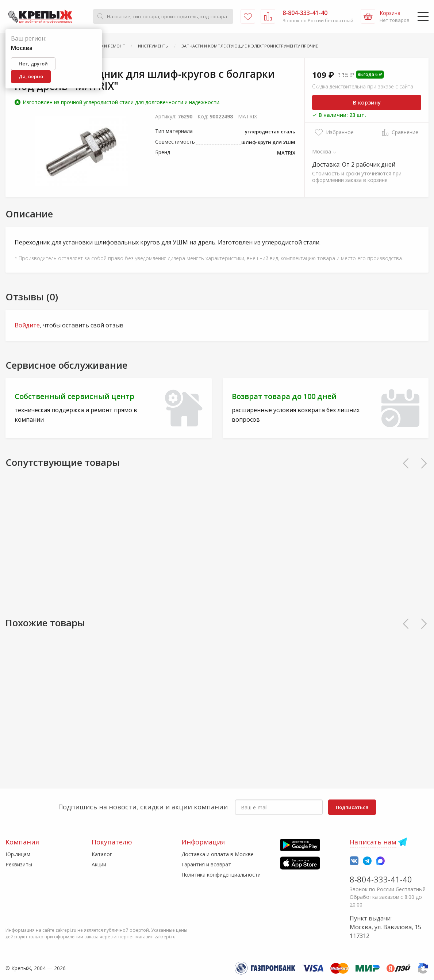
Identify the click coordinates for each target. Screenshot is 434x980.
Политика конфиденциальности (221, 875)
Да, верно (31, 76)
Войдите (27, 325)
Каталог (102, 854)
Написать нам (373, 842)
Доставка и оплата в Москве (218, 854)
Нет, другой (33, 64)
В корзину (367, 102)
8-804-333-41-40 (381, 879)
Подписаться (352, 807)
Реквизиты (19, 864)
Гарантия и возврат (206, 864)
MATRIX (247, 116)
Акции (99, 864)
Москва (322, 151)
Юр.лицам (18, 854)
